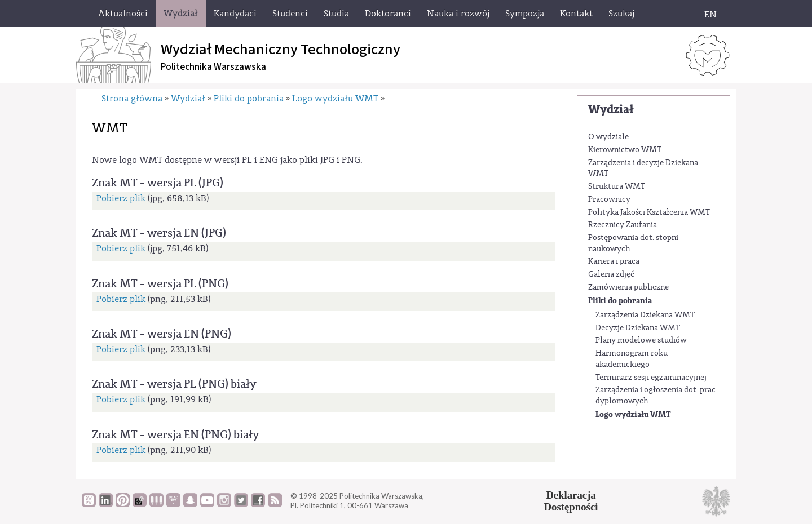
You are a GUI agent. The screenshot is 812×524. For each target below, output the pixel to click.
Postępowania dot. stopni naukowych (633, 243)
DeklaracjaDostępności (571, 501)
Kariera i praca (614, 261)
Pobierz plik (121, 198)
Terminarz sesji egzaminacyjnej (651, 378)
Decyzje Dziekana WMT (638, 328)
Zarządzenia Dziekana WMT (645, 315)
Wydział (611, 110)
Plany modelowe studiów (641, 340)
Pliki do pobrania (620, 301)
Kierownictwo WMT (625, 150)
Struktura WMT (617, 186)
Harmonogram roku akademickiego (632, 359)
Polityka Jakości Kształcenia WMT (649, 212)
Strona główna (132, 99)
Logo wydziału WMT (633, 414)
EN (710, 15)
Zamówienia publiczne (628, 287)
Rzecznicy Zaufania (623, 225)
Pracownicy (609, 199)
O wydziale (608, 137)
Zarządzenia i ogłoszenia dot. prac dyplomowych (656, 396)
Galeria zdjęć (611, 274)
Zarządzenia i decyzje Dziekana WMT (643, 168)
